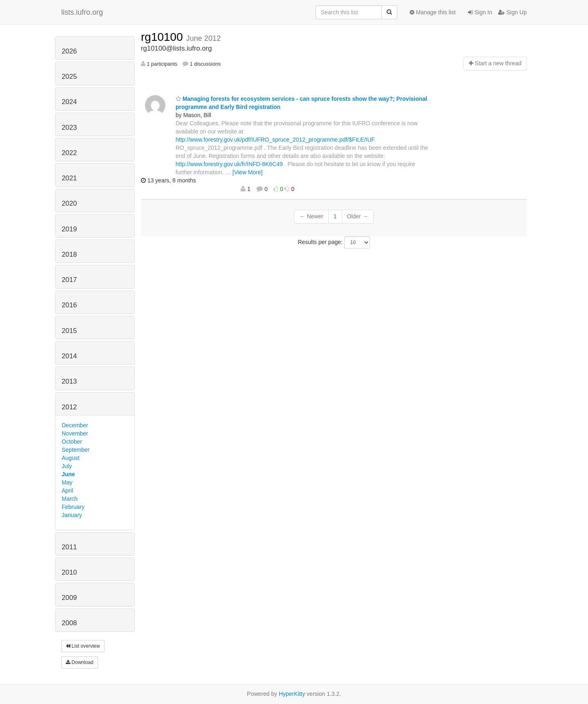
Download (80, 662)
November (75, 433)
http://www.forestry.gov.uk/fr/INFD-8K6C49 (229, 164)
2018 (69, 254)
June (68, 474)
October (72, 442)
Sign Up (512, 12)
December (75, 425)
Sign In (480, 12)
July (67, 466)
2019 (69, 229)
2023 (69, 128)
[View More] (247, 172)
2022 (69, 153)
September (76, 450)
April (67, 491)
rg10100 (164, 37)
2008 (69, 623)
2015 (69, 331)
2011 (69, 547)
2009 (69, 598)
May (67, 482)
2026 (69, 51)
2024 (69, 102)
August (71, 458)
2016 (69, 305)
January (72, 515)
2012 (69, 407)
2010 (69, 572)
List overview (83, 646)
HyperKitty (292, 694)
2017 (69, 280)
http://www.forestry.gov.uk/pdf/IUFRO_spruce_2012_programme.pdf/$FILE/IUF (275, 140)
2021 (69, 178)
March (70, 499)
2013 (69, 381)
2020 (69, 203)
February (73, 507)
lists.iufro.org (82, 12)
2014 (69, 356)
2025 (69, 77)
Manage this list (433, 12)
